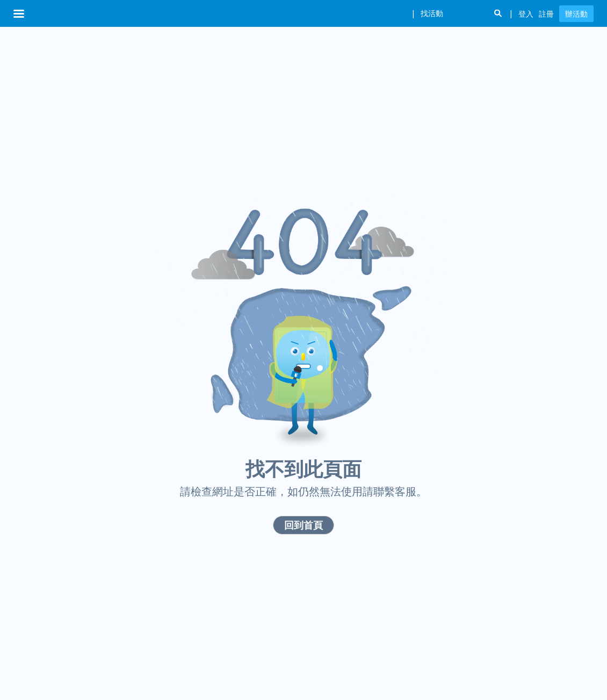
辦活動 (576, 14)
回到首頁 (303, 525)
